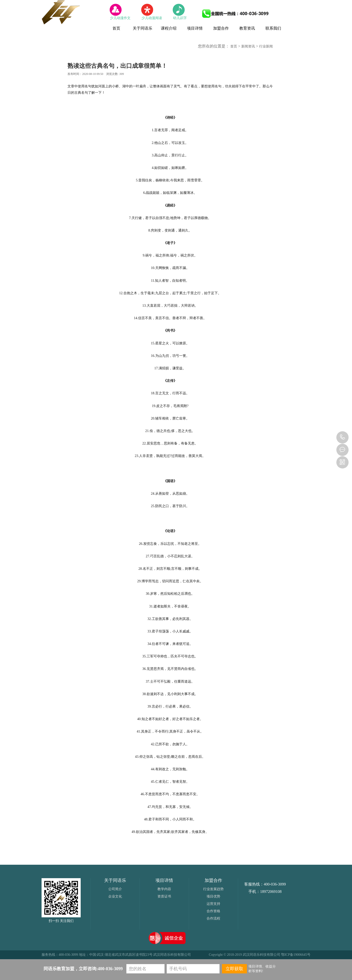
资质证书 (164, 896)
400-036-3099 (342, 437)
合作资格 (213, 911)
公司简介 (115, 889)
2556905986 (342, 450)
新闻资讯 (248, 46)
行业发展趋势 (213, 889)
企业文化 (115, 896)
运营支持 (213, 904)
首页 (234, 46)
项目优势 (213, 896)
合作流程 (213, 918)
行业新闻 (266, 46)
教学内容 (164, 889)
